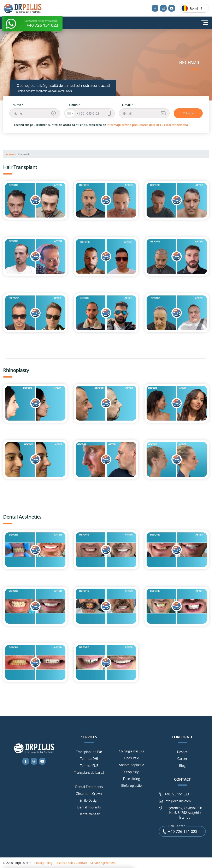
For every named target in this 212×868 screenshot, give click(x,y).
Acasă (10, 154)
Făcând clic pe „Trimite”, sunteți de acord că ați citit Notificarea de (101, 125)
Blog (182, 766)
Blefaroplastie (131, 786)
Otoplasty (131, 772)
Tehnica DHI (89, 759)
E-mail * (127, 105)
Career (182, 759)
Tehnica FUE (89, 766)
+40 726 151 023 (174, 794)
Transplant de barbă (89, 773)
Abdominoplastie (131, 765)
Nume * (18, 105)
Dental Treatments (89, 787)
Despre (182, 752)
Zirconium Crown (89, 794)
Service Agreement (103, 863)
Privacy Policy (43, 863)
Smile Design (89, 801)
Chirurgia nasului (131, 751)
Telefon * (74, 105)
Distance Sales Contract (71, 863)
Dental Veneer (89, 814)
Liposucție (131, 758)
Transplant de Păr (89, 752)
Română (192, 8)
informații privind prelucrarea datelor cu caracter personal (148, 125)
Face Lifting (131, 779)
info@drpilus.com (175, 801)
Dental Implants (89, 807)
